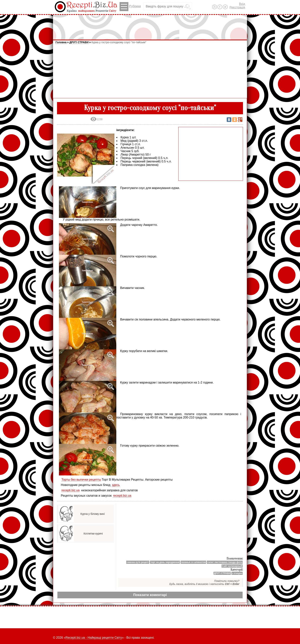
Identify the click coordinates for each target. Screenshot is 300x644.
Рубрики (130, 7)
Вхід (242, 4)
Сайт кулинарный (232, 566)
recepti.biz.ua (71, 490)
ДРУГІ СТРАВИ (79, 42)
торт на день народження (165, 562)
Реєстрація (237, 7)
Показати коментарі (150, 595)
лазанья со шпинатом (193, 562)
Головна (61, 42)
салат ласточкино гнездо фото (225, 562)
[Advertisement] (150, 25)
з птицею (237, 573)
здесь (116, 485)
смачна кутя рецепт (138, 562)
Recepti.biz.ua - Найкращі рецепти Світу (94, 638)
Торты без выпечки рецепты (81, 480)
